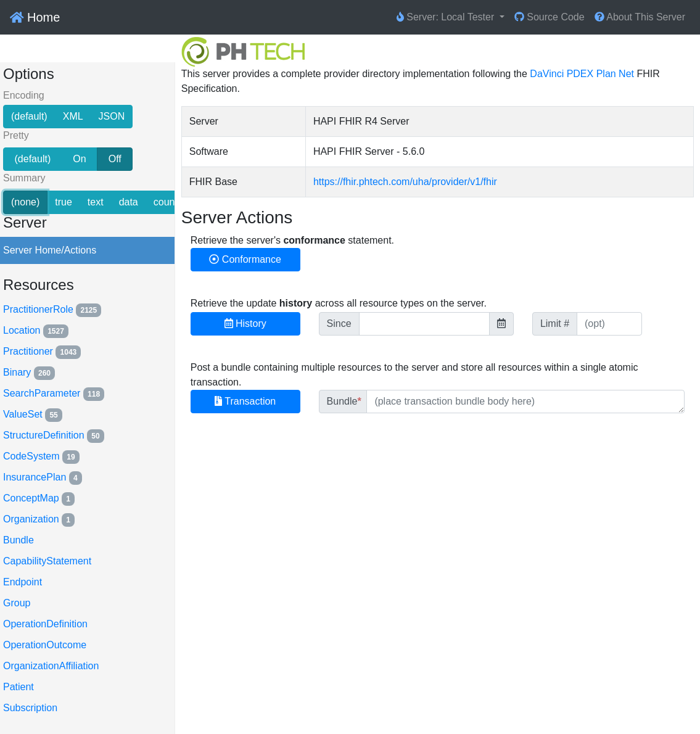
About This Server (640, 17)
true (64, 201)
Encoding (24, 96)
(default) (29, 115)
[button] (451, 17)
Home (35, 17)
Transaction (245, 401)
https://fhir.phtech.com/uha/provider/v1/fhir (405, 182)
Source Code (550, 17)
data (129, 201)
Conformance (245, 259)
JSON (112, 115)
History (245, 324)
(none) (25, 201)
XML (73, 115)
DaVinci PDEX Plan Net (582, 74)
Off (115, 158)
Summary (24, 179)
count (166, 201)
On (79, 158)
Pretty (16, 136)
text (96, 201)
